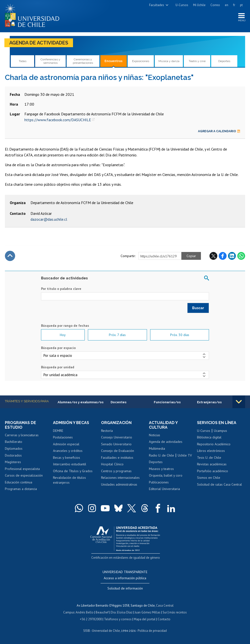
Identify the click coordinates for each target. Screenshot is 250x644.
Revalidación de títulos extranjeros (69, 480)
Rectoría (107, 431)
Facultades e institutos (117, 458)
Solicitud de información (125, 588)
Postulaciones (63, 437)
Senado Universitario (116, 444)
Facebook (223, 256)
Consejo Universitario (117, 437)
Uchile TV (185, 455)
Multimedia (157, 448)
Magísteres (13, 462)
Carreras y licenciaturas (22, 435)
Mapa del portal (145, 619)
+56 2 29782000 (91, 619)
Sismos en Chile (209, 478)
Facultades (157, 5)
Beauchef (102, 612)
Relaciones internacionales (120, 478)
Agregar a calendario (219, 131)
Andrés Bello (85, 612)
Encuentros (114, 61)
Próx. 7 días (117, 335)
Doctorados (13, 455)
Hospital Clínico (112, 464)
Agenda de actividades (39, 43)
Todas (23, 61)
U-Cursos (182, 5)
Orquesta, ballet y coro (166, 475)
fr (234, 5)
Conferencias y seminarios (50, 61)
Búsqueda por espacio (58, 348)
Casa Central (165, 606)
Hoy (63, 335)
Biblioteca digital (209, 437)
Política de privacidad (152, 631)
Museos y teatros (161, 469)
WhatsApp (241, 256)
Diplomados (14, 448)
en (227, 5)
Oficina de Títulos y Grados (73, 471)
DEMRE (58, 431)
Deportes (224, 61)
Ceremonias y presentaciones (83, 61)
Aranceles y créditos (68, 451)
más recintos (178, 612)
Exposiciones (141, 61)
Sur (165, 612)
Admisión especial (66, 444)
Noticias (155, 435)
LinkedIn (232, 256)
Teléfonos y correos (118, 619)
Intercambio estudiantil (70, 464)
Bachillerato (14, 442)
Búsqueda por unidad (58, 367)
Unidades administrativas (119, 484)
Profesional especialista (22, 469)
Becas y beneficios (67, 458)
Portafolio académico (213, 471)
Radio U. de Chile (161, 455)
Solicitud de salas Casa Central (219, 484)
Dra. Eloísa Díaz (122, 612)
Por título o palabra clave (61, 289)
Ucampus (220, 431)
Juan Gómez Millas (147, 612)
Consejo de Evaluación (118, 451)
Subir (10, 256)
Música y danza (169, 61)
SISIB (87, 631)
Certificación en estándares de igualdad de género (126, 558)
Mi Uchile (199, 5)
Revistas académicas (212, 464)
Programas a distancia (21, 489)
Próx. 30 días (180, 335)
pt (241, 5)
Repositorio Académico (214, 444)
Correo (215, 5)
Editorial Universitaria (164, 489)
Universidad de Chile (106, 631)
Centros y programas (116, 471)
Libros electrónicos (211, 451)
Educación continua (19, 482)
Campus (69, 612)
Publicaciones (159, 482)
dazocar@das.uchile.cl (49, 219)
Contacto (164, 619)
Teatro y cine (197, 61)
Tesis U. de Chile (209, 458)
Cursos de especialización (24, 475)
